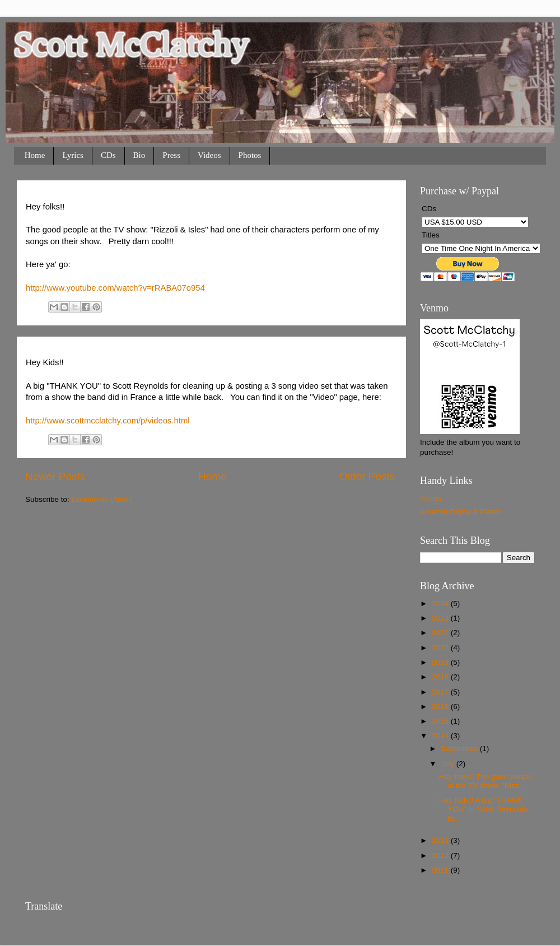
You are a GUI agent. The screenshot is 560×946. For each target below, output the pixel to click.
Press (171, 155)
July (449, 764)
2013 (441, 840)
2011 (441, 870)
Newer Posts (55, 476)
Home (35, 155)
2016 (441, 707)
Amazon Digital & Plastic (461, 512)
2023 (441, 618)
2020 (441, 648)
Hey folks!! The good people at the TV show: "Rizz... (486, 781)
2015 (441, 721)
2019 (441, 662)
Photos (250, 155)
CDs (108, 155)
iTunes (431, 498)
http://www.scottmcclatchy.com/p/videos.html (108, 421)
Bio (139, 155)
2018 (441, 677)
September (460, 749)
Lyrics (73, 155)
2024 (441, 604)
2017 (441, 692)
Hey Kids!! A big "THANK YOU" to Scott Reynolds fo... (484, 809)
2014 (441, 736)
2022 (441, 633)
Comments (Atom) (102, 499)
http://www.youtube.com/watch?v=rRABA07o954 (115, 288)
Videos (209, 155)
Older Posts (367, 476)
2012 (441, 856)
